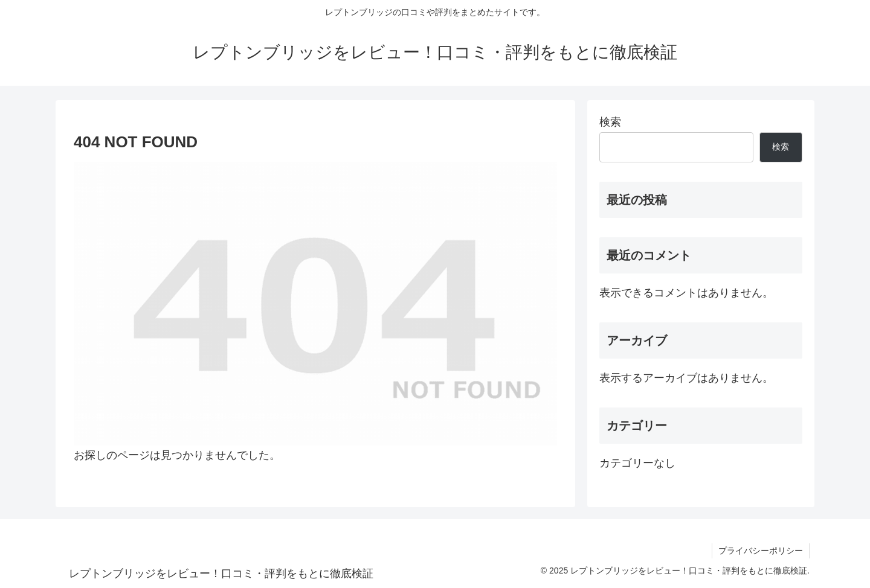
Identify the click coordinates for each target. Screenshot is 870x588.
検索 (610, 122)
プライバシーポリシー (761, 551)
